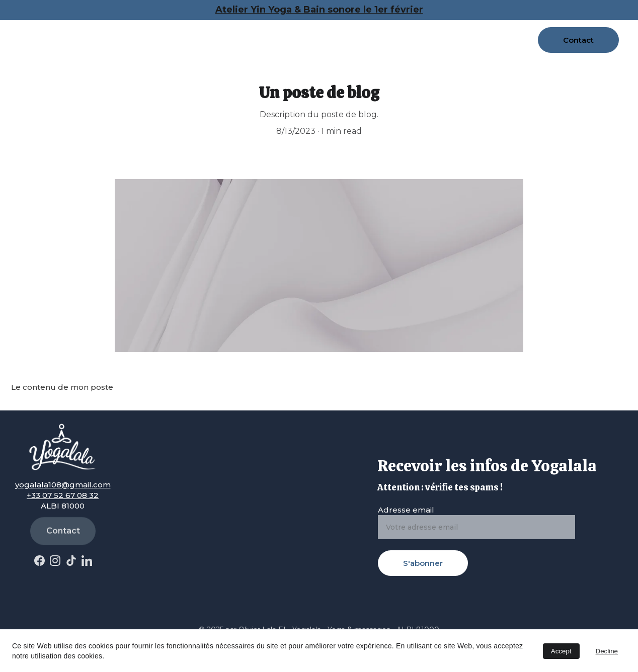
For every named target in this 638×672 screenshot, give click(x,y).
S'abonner (423, 563)
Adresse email (406, 510)
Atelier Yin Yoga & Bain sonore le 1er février (319, 10)
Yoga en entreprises (453, 29)
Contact (578, 40)
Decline (607, 651)
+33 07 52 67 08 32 (63, 495)
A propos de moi (150, 29)
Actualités (100, 50)
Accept (561, 651)
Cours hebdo (296, 29)
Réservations (375, 29)
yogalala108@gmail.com (63, 485)
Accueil (94, 29)
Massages (226, 29)
